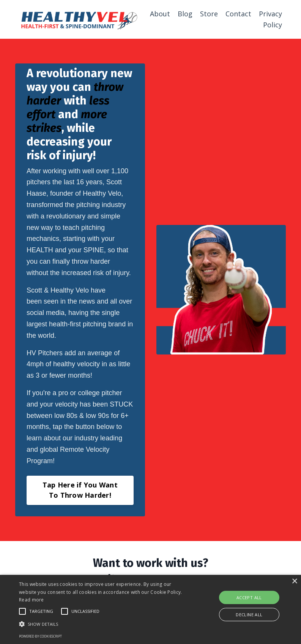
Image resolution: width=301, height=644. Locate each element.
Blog (185, 14)
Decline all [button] (249, 615)
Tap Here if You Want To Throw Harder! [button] (80, 490)
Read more (32, 600)
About (160, 14)
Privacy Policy (270, 19)
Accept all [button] (249, 597)
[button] (104, 624)
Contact (238, 14)
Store (209, 14)
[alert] (150, 609)
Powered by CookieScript (40, 636)
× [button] (294, 581)
